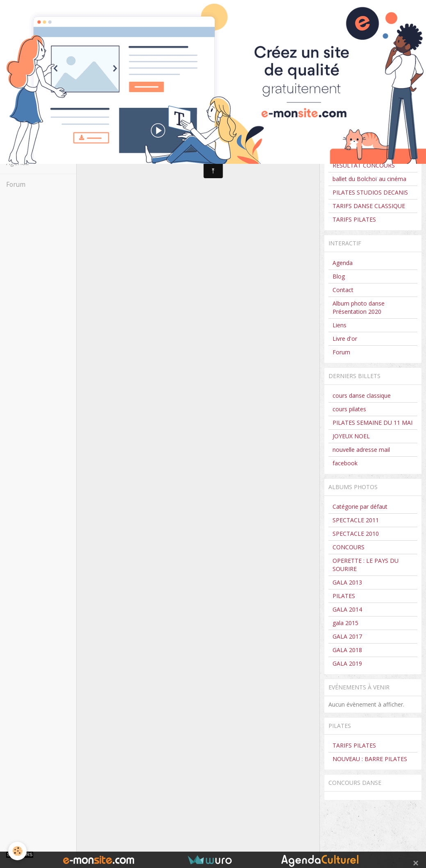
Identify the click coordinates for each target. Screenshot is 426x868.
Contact (18, 141)
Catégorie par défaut (360, 507)
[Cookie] (17, 851)
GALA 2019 (347, 663)
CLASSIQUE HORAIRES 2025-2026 (371, 134)
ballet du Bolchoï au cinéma (369, 179)
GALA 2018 (347, 650)
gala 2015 (345, 623)
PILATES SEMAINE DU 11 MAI (372, 423)
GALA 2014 (347, 609)
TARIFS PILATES (354, 219)
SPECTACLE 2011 (356, 520)
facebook (345, 463)
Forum (16, 185)
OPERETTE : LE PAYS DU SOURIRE (366, 565)
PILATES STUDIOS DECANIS (370, 192)
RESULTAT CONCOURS (364, 165)
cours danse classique (362, 395)
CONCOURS (349, 152)
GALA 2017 (347, 636)
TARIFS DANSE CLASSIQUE (369, 206)
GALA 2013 (347, 582)
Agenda (17, 163)
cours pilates (349, 409)
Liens (339, 325)
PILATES (344, 596)
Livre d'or (345, 339)
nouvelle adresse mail (361, 450)
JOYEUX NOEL (351, 436)
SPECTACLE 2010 (356, 534)
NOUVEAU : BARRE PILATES (370, 759)
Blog (339, 276)
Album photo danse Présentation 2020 (359, 307)
